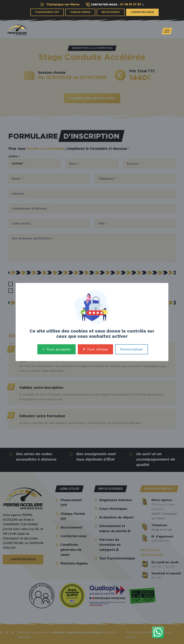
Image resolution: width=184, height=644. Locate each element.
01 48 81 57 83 (131, 4)
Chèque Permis (80, 12)
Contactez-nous (142, 12)
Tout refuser (95, 349)
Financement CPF (47, 12)
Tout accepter (57, 349)
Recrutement (111, 12)
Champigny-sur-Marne (63, 4)
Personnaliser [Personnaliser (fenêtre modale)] (132, 349)
